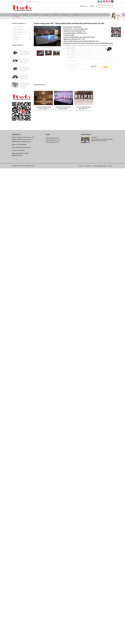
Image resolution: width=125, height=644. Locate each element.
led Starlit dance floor (41, 118)
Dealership (65, 15)
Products (84, 6)
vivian (115, 24)
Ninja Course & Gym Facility (20, 32)
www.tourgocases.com (52, 618)
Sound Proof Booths (18, 27)
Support (46, 15)
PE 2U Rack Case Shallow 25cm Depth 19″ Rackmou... (25, 69)
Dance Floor (16, 40)
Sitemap (110, 641)
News (55, 15)
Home (16, 15)
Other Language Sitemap (100, 641)
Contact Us (76, 15)
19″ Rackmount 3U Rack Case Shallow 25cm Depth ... (25, 61)
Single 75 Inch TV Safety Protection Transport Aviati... (24, 77)
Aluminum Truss (17, 34)
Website (92, 6)
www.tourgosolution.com (53, 616)
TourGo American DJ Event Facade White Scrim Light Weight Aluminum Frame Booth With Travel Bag (62, 565)
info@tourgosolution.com (23, 623)
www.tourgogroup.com (52, 614)
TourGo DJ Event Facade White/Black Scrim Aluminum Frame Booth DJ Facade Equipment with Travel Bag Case (66, 563)
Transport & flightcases (19, 29)
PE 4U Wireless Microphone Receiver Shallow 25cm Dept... (25, 53)
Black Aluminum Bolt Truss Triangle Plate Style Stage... (25, 85)
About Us (26, 15)
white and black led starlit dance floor (77, 84)
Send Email (116, 21)
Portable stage (17, 37)
